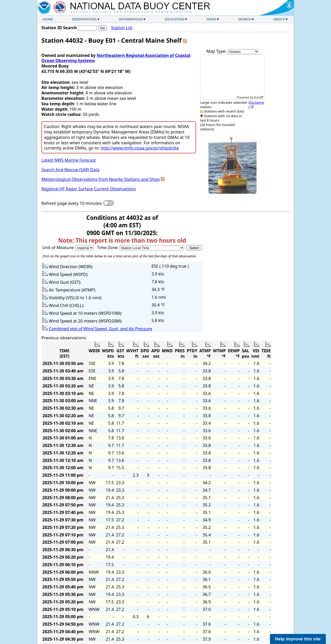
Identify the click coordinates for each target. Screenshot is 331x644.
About (279, 19)
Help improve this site (298, 639)
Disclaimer (256, 105)
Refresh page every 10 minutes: (72, 203)
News (211, 19)
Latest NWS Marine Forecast (69, 160)
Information (131, 19)
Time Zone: (108, 248)
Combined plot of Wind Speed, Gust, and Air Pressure (100, 329)
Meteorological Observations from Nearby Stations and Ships (101, 179)
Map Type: (217, 51)
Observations (84, 19)
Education (175, 19)
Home (48, 19)
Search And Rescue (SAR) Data (70, 170)
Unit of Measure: (59, 248)
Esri (257, 98)
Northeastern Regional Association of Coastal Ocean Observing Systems (116, 58)
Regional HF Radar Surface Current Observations (89, 189)
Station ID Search (59, 28)
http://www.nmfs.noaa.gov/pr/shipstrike (140, 148)
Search (245, 19)
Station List (122, 28)
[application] (232, 77)
